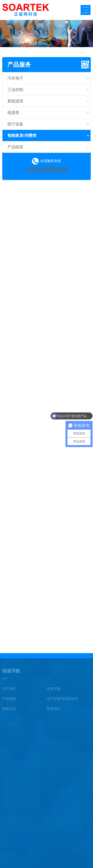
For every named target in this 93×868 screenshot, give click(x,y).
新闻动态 (9, 710)
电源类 (13, 113)
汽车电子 (15, 78)
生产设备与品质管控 (62, 700)
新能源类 (15, 101)
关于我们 (9, 690)
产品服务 (19, 64)
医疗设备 (15, 124)
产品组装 (15, 147)
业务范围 (54, 690)
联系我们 (54, 710)
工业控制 (15, 90)
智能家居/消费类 (22, 135)
